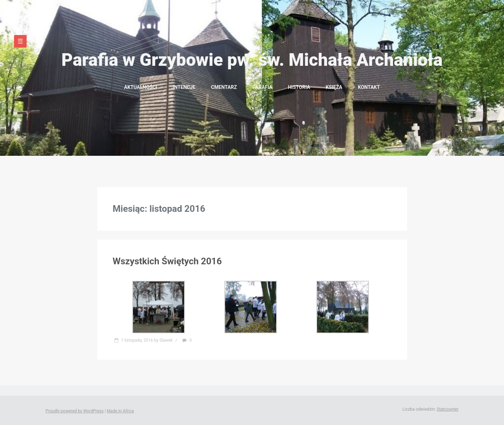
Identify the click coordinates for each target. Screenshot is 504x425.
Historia (299, 87)
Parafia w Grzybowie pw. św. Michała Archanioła (252, 60)
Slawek (166, 340)
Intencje (184, 87)
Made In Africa (120, 411)
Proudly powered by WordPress (75, 411)
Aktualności (141, 87)
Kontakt (369, 87)
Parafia (262, 87)
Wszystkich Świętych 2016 (167, 261)
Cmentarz (224, 87)
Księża (334, 87)
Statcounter (448, 409)
